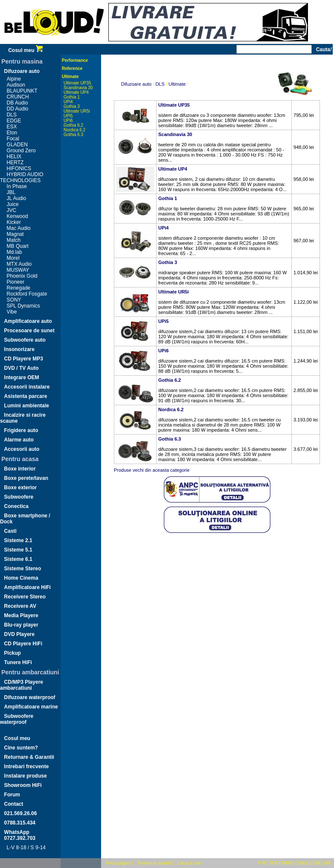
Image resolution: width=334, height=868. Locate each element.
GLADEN (17, 145)
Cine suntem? (21, 748)
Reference (72, 68)
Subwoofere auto (25, 340)
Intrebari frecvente (27, 766)
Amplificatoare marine (31, 707)
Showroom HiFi (23, 785)
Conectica (16, 506)
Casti (10, 531)
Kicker (14, 222)
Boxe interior (20, 469)
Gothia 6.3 (73, 135)
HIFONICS (19, 168)
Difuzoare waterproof (30, 697)
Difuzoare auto (22, 71)
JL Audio (17, 198)
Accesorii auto (22, 449)
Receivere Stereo (25, 597)
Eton (12, 133)
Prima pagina (118, 863)
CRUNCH (18, 97)
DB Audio (17, 103)
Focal (13, 139)
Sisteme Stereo (23, 569)
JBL (11, 192)
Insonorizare (19, 349)
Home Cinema (21, 578)
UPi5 (68, 116)
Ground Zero (21, 151)
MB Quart (18, 246)
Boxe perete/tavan (26, 478)
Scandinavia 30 (78, 88)
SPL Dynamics (23, 306)
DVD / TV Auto (22, 368)
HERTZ (15, 163)
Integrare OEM (22, 377)
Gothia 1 (72, 97)
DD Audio (18, 109)
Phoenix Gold (22, 276)
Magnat (15, 234)
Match (14, 240)
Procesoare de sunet (29, 331)
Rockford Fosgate (27, 294)
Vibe (12, 312)
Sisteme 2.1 (18, 540)
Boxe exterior (21, 488)
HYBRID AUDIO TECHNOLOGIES (22, 177)
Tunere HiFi (18, 662)
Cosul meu (25, 50)
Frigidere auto (21, 430)
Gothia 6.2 (73, 125)
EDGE (14, 121)
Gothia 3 (72, 106)
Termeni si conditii (154, 863)
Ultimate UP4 (76, 92)
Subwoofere (19, 497)
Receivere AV (20, 606)
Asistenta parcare (26, 396)
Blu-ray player (21, 625)
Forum (12, 795)
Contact (14, 804)
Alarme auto (19, 440)
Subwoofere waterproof (17, 719)
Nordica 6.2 (74, 130)
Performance (75, 60)
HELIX (14, 157)
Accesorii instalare (27, 387)
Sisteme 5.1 (18, 550)
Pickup (13, 653)
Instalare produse (26, 776)
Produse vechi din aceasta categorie (152, 470)
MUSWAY (18, 270)
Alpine (14, 79)
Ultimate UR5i (77, 111)
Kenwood (17, 216)
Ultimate (70, 77)
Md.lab (15, 252)
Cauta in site (189, 863)
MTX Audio (19, 264)
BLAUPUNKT (22, 91)
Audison (16, 85)
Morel (13, 258)
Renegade (19, 288)
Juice (13, 204)
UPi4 (68, 102)
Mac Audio (19, 228)
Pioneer (16, 282)
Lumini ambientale (27, 406)
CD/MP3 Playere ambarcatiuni (22, 685)
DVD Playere (19, 634)
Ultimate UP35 (77, 83)
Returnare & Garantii (29, 757)
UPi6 (68, 120)
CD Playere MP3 (24, 359)
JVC (12, 210)
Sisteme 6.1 (18, 559)
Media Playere (21, 615)
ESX (12, 127)
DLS (12, 115)
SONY (14, 300)
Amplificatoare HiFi (28, 587)
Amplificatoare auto (28, 321)
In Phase (17, 186)
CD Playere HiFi (23, 644)
